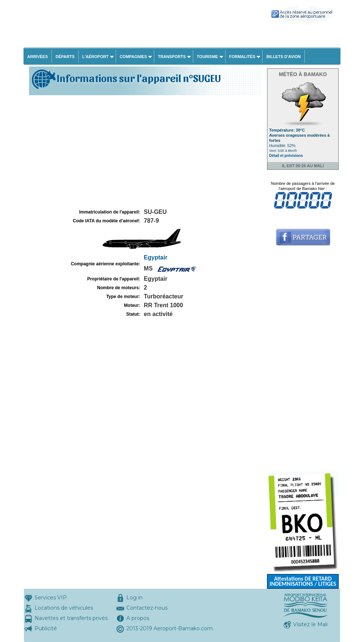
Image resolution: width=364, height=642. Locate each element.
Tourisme (208, 57)
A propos (138, 618)
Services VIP (51, 598)
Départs (65, 57)
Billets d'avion (283, 57)
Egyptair (156, 257)
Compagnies (133, 57)
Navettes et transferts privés (71, 618)
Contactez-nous (147, 608)
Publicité (46, 628)
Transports (172, 57)
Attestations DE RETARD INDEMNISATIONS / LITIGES (303, 581)
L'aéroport (95, 57)
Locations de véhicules (64, 608)
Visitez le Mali (310, 624)
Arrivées (37, 57)
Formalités (242, 57)
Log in (134, 598)
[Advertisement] (144, 152)
